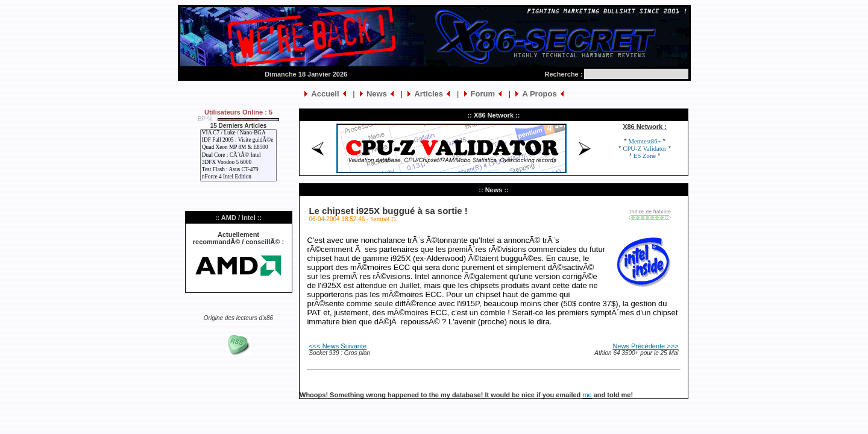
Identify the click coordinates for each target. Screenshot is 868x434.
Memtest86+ (645, 141)
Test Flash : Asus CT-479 (238, 170)
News (377, 94)
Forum (483, 94)
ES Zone (645, 156)
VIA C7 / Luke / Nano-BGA (238, 133)
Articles (429, 94)
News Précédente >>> (645, 346)
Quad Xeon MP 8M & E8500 (238, 148)
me (587, 395)
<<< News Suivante (338, 346)
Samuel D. (384, 219)
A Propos (539, 94)
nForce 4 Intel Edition (238, 177)
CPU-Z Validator (644, 149)
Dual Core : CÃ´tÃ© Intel (238, 156)
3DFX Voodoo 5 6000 (238, 163)
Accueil (325, 94)
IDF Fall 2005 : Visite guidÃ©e (238, 140)
